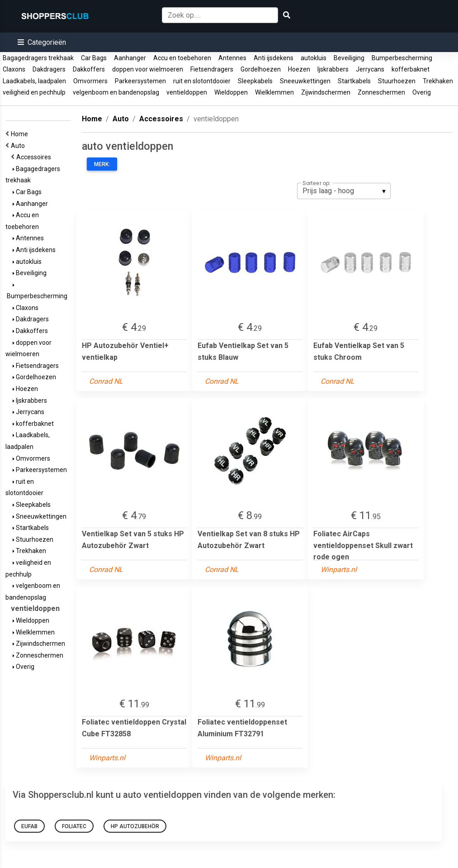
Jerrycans (370, 69)
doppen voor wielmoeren (148, 69)
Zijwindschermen (326, 92)
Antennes (232, 58)
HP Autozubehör (135, 826)
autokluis (314, 58)
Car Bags (94, 58)
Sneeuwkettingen (305, 81)
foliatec (74, 826)
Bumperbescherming (402, 58)
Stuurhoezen (397, 81)
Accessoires (35, 157)
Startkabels (354, 81)
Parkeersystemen (140, 81)
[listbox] (344, 191)
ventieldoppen (187, 92)
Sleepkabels (255, 81)
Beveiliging (349, 58)
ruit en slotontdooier (202, 81)
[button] (42, 42)
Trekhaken (438, 81)
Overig (422, 92)
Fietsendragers (212, 69)
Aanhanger (130, 58)
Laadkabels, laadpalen (34, 81)
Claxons (14, 69)
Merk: (102, 164)
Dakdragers (49, 69)
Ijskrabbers (333, 69)
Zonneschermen (381, 92)
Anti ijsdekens (274, 58)
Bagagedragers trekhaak (38, 58)
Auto (19, 146)
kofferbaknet (411, 69)
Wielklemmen (274, 92)
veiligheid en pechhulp (34, 92)
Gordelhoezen (261, 69)
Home (21, 134)
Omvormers (90, 81)
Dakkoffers (89, 69)
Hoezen (299, 69)
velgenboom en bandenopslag (116, 92)
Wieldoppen (231, 92)
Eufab (29, 826)
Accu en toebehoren (182, 58)
